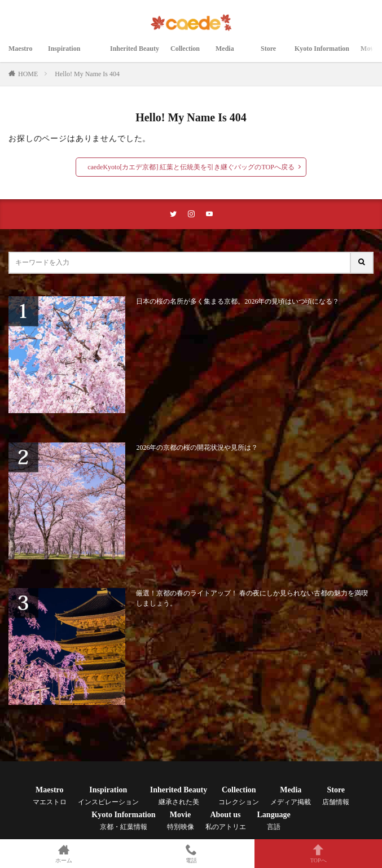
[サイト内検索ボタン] (362, 263)
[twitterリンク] (173, 214)
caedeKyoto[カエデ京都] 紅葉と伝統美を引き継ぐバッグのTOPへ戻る (191, 167)
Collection (187, 55)
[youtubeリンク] (209, 214)
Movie (181, 821)
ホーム (64, 854)
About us (226, 821)
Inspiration (73, 55)
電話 (191, 854)
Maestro (23, 55)
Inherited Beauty (135, 55)
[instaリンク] (191, 214)
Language (274, 821)
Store (272, 55)
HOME (28, 74)
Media (232, 55)
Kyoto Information (322, 55)
